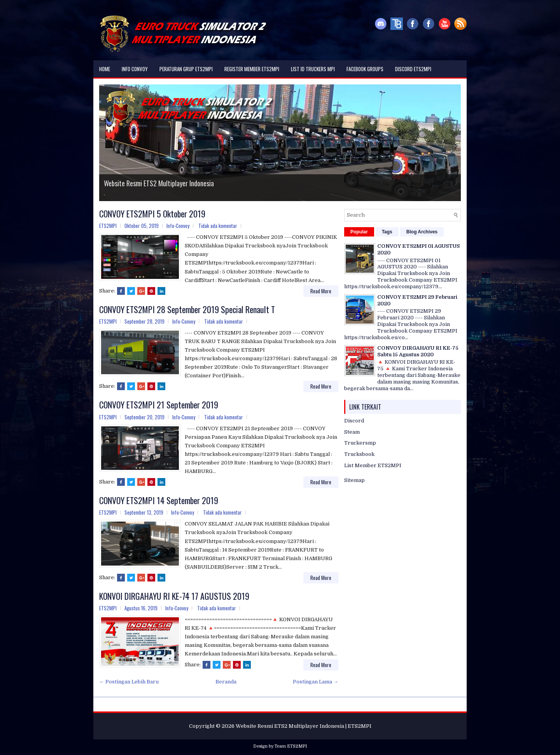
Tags (387, 232)
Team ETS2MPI (291, 746)
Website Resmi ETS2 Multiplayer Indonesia (159, 183)
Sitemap (354, 480)
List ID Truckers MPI (313, 69)
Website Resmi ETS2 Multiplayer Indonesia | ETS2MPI (304, 726)
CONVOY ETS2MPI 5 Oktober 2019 (152, 214)
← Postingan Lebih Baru (129, 682)
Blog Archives (422, 232)
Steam (352, 432)
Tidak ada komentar (218, 226)
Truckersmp (360, 443)
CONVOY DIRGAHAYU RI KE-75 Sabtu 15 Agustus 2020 (418, 351)
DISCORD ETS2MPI (413, 69)
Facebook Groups (365, 69)
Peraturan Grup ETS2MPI (186, 69)
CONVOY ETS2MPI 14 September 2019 (159, 500)
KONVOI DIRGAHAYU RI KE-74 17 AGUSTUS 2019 (174, 596)
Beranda (226, 682)
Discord (354, 421)
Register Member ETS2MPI (252, 69)
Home (105, 69)
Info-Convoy (178, 226)
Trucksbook (359, 454)
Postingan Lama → (316, 682)
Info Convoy (135, 69)
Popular (359, 232)
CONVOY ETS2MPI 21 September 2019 (159, 405)
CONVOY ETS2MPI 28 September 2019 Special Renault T (187, 309)
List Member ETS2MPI (373, 465)
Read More (321, 291)
